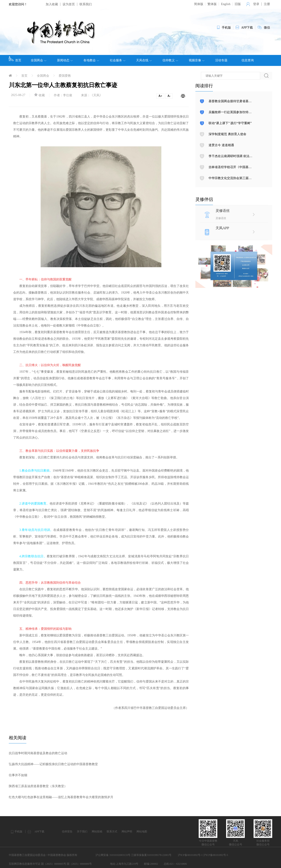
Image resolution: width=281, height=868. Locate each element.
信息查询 (248, 60)
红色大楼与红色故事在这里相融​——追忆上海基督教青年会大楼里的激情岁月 (61, 797)
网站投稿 (97, 832)
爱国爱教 (65, 76)
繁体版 (212, 4)
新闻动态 (65, 60)
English (226, 4)
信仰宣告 (67, 832)
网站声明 (127, 832)
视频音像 (197, 60)
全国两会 (39, 60)
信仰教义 (170, 60)
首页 (15, 59)
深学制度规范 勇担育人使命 (227, 134)
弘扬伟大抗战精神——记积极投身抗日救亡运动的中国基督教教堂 (53, 764)
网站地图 (142, 832)
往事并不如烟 (18, 775)
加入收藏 (52, 4)
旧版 (238, 4)
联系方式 (112, 832)
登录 (256, 4)
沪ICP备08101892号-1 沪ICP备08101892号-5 (203, 855)
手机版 (18, 832)
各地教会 (91, 60)
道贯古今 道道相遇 (221, 145)
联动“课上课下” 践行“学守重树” (230, 123)
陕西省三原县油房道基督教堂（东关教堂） (38, 786)
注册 (267, 4)
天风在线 (144, 60)
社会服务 (118, 60)
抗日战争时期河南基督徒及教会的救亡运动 (38, 753)
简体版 (199, 4)
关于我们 (82, 832)
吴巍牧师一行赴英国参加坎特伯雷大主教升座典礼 (242, 112)
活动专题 (221, 60)
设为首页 (69, 4)
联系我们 (86, 4)
